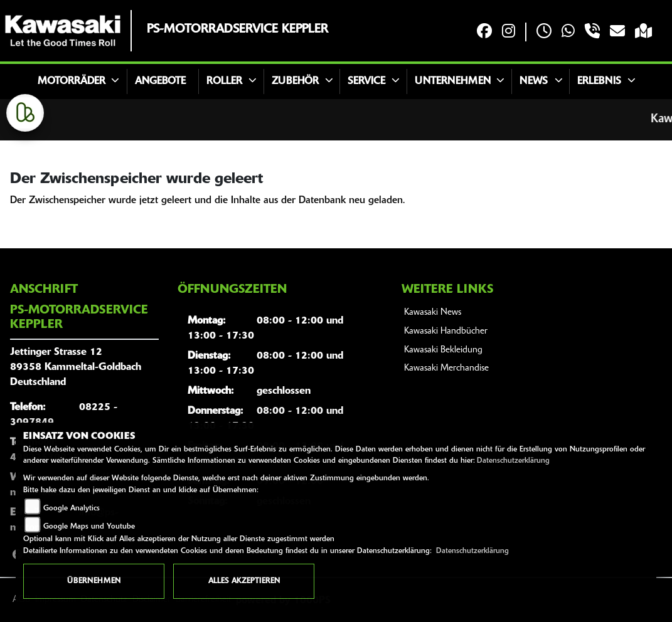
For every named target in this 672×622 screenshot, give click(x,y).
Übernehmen (94, 581)
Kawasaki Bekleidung (443, 350)
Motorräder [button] (72, 82)
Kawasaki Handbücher (446, 331)
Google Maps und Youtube (89, 527)
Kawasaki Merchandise (446, 368)
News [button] (534, 82)
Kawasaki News (433, 313)
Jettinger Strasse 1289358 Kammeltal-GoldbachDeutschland (76, 367)
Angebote (160, 82)
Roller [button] (224, 82)
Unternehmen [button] (453, 82)
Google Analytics (72, 509)
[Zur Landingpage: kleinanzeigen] (25, 113)
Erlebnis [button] (599, 82)
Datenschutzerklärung (513, 461)
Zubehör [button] (295, 82)
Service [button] (366, 82)
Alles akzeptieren (244, 581)
